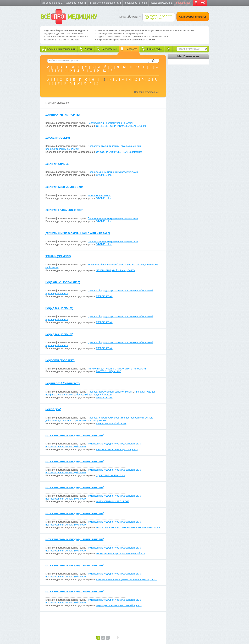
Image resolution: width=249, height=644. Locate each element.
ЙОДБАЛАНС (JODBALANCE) (63, 282)
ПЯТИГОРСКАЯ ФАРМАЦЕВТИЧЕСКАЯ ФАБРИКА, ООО (128, 528)
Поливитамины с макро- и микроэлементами (113, 172)
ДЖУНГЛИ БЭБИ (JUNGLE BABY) (65, 187)
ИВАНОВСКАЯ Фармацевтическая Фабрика (120, 554)
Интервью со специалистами (105, 3)
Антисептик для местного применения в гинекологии (117, 369)
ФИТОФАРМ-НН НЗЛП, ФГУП (112, 501)
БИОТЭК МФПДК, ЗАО (109, 371)
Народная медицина (161, 3)
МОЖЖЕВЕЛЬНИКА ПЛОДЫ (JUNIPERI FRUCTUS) (75, 436)
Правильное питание (135, 3)
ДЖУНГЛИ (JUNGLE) (57, 164)
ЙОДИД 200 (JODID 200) (59, 334)
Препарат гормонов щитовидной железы (110, 392)
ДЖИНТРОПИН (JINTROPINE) (63, 115)
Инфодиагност (183, 3)
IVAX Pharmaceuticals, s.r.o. (111, 423)
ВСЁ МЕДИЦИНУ (69, 17)
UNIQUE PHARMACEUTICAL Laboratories (119, 152)
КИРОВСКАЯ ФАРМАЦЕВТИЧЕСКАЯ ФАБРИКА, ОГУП (127, 579)
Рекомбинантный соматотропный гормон (111, 123)
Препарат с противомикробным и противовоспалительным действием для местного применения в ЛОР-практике (99, 419)
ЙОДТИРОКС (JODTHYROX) (63, 383)
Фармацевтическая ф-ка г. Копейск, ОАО (119, 605)
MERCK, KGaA (104, 296)
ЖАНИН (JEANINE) (58, 256)
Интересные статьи (53, 3)
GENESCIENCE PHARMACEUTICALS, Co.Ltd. (122, 126)
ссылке (152, 40)
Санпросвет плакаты (193, 17)
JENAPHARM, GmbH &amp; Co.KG (115, 270)
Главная (50, 103)
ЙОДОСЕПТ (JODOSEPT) (60, 360)
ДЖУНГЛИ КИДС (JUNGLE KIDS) (64, 210)
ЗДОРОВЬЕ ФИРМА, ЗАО (110, 475)
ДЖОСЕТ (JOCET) (58, 138)
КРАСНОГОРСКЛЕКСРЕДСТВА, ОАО (117, 449)
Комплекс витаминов (99, 195)
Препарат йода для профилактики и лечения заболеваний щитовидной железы (101, 393)
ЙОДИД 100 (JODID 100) (59, 308)
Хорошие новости (76, 3)
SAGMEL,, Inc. (104, 175)
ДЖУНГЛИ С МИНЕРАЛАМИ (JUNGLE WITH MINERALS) (78, 233)
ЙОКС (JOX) (53, 409)
